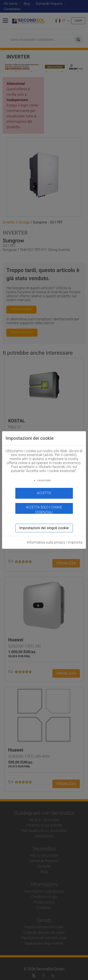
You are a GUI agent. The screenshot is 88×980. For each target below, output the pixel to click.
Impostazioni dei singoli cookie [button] (44, 528)
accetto (44, 493)
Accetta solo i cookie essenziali (44, 510)
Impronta (75, 542)
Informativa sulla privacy (46, 542)
